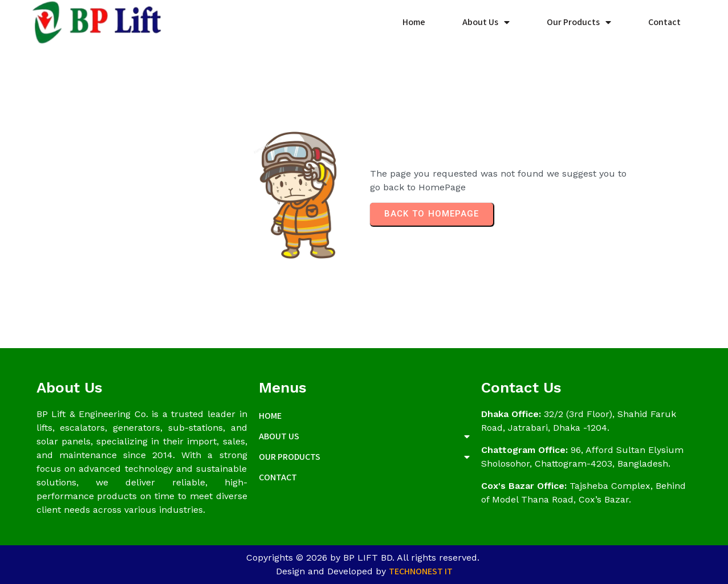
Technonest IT (421, 571)
